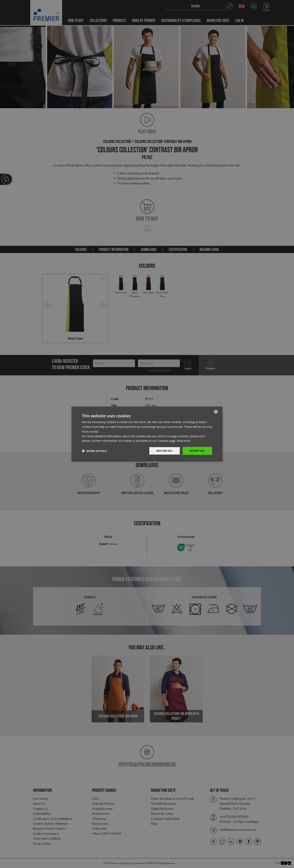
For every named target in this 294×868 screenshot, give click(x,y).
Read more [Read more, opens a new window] (184, 440)
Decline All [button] (163, 451)
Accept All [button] (197, 451)
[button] (94, 451)
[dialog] (147, 434)
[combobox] (216, 411)
